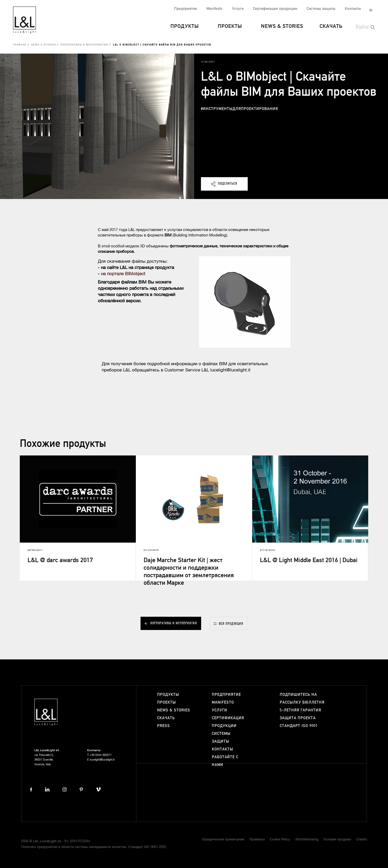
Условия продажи (337, 840)
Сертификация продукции (275, 9)
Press (164, 726)
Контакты (353, 9)
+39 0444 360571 (101, 755)
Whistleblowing (307, 840)
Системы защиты (321, 9)
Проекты (230, 27)
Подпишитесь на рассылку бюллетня (302, 699)
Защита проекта (298, 718)
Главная (20, 45)
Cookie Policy (280, 840)
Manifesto (214, 9)
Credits (362, 840)
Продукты (185, 27)
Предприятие (186, 9)
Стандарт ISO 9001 (299, 726)
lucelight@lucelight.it (102, 760)
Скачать (331, 27)
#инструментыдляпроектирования (239, 109)
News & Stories (282, 27)
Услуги (238, 9)
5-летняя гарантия (300, 710)
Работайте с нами (225, 761)
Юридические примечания (223, 840)
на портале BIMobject (123, 274)
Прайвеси (257, 840)
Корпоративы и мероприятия (84, 45)
